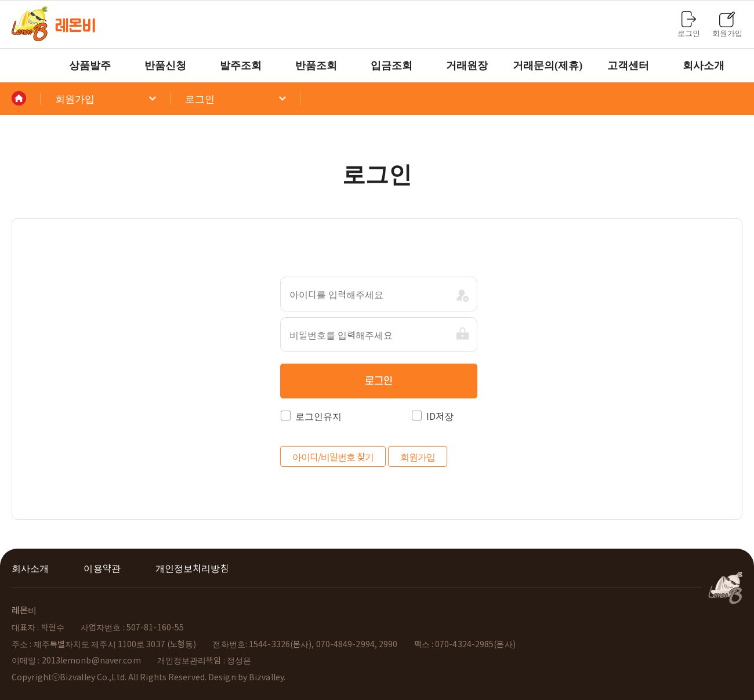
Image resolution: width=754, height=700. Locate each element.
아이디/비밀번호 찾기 (333, 456)
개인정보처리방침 (192, 568)
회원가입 (418, 456)
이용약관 (102, 568)
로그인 (379, 381)
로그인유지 (311, 416)
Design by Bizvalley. (247, 677)
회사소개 (30, 568)
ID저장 (432, 416)
